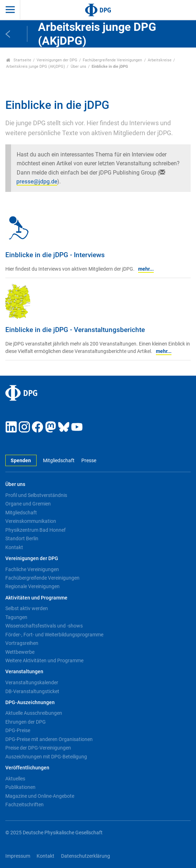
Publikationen (20, 787)
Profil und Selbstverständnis (36, 495)
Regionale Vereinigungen (32, 586)
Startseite (19, 60)
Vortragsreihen (22, 643)
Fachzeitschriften (24, 805)
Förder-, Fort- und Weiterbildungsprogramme (54, 635)
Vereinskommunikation (31, 521)
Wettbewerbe (20, 652)
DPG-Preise (18, 730)
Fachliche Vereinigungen (32, 569)
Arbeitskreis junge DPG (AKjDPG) (36, 67)
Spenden (21, 461)
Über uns (78, 67)
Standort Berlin (22, 538)
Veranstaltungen (24, 672)
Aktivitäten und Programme (36, 598)
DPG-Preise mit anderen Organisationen (49, 739)
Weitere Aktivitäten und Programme (44, 660)
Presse (89, 461)
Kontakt (14, 547)
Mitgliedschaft (59, 461)
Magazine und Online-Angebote (40, 796)
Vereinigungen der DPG (57, 60)
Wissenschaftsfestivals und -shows (44, 626)
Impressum (18, 856)
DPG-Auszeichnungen (30, 703)
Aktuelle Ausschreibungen (34, 713)
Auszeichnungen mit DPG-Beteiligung (46, 757)
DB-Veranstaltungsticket (32, 691)
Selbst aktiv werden (27, 608)
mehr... (146, 269)
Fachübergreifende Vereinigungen (112, 60)
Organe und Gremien (28, 504)
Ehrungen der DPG (26, 722)
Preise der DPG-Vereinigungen (38, 748)
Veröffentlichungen (27, 768)
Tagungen (16, 617)
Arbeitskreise (160, 60)
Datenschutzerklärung (86, 856)
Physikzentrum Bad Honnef (36, 530)
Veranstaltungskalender (32, 682)
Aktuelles (15, 779)
